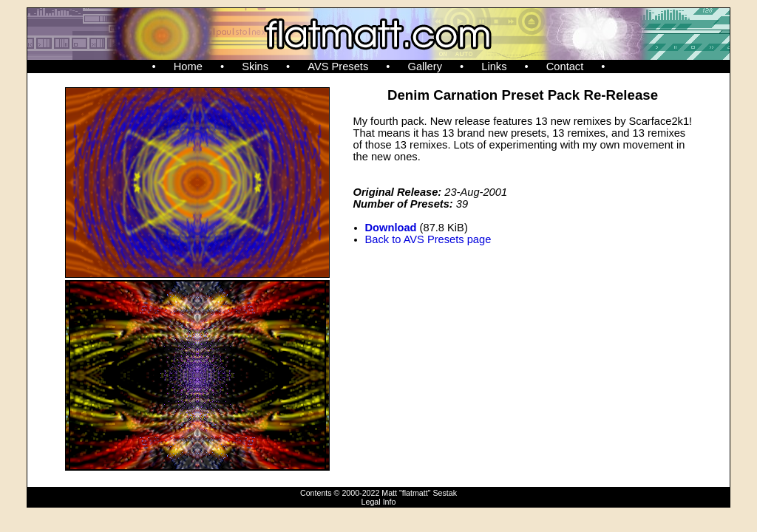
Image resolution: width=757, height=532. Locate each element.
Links (494, 66)
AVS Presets (338, 66)
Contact (565, 66)
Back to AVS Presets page (428, 239)
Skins (255, 66)
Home (188, 66)
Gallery (425, 66)
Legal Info (379, 502)
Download (391, 228)
